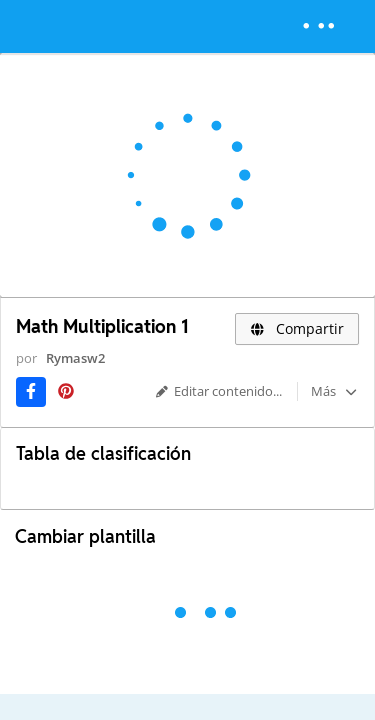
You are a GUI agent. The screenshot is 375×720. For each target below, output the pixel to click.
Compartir (297, 328)
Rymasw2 (75, 358)
